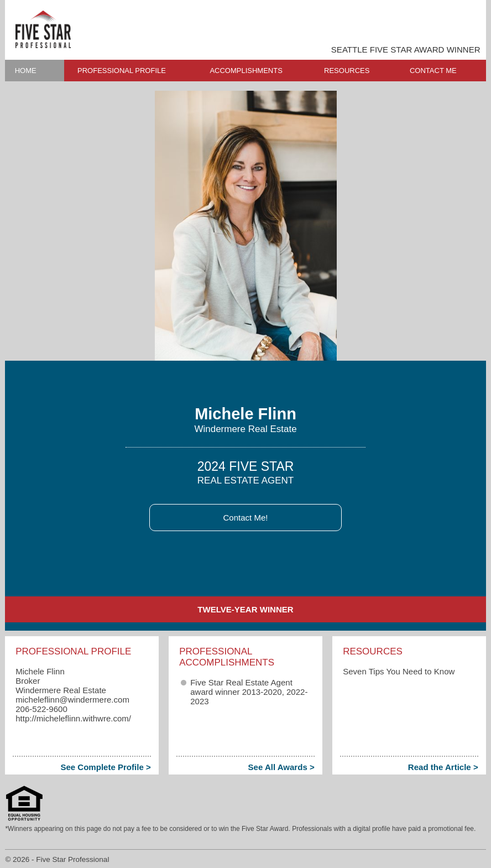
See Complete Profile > (105, 767)
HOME (26, 71)
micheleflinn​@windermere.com (72, 700)
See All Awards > (281, 767)
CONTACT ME (433, 71)
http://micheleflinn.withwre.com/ (73, 718)
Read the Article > (443, 767)
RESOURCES (347, 71)
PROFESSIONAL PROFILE (122, 71)
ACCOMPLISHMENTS (246, 71)
